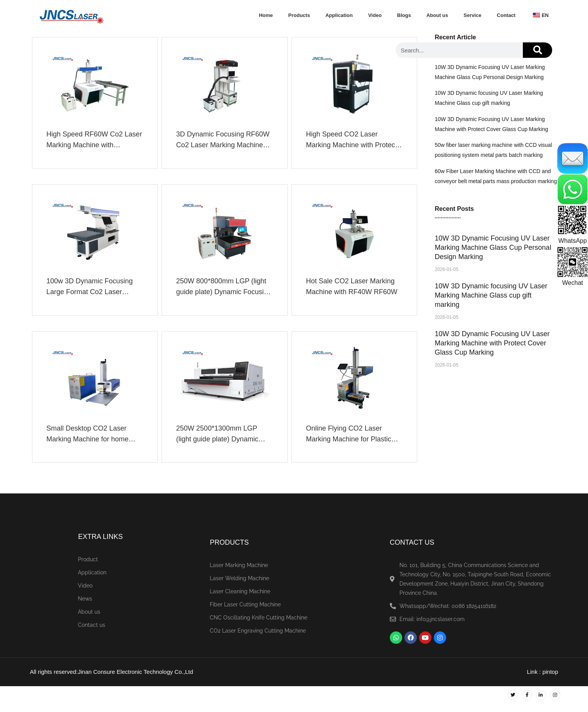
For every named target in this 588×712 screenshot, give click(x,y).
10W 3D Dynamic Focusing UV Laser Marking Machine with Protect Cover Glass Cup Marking (492, 343)
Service (472, 15)
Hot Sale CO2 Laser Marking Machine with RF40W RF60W (353, 290)
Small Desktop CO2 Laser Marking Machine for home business (89, 445)
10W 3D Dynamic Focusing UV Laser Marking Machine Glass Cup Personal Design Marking (493, 247)
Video (375, 15)
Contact (506, 15)
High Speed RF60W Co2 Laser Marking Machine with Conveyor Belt (91, 146)
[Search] (537, 50)
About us (437, 15)
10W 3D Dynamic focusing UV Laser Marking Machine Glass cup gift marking (491, 295)
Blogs (404, 15)
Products (299, 15)
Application (339, 15)
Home (266, 15)
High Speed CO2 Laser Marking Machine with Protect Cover (353, 146)
